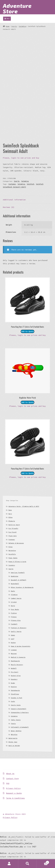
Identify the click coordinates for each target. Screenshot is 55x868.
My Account (9, 864)
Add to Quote (27, 331)
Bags (10, 510)
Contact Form (12, 778)
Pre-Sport (15, 672)
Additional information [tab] (14, 200)
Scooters (12, 565)
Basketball (15, 584)
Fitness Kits (16, 620)
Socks (13, 701)
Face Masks (15, 609)
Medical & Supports (18, 657)
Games (13, 635)
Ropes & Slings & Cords (17, 562)
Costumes (12, 184)
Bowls (13, 591)
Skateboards (15, 690)
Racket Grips (16, 676)
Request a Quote (14, 793)
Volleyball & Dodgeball (20, 727)
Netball (14, 668)
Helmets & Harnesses (16, 543)
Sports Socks (16, 705)
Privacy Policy (13, 788)
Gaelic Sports (16, 631)
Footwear (12, 540)
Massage (14, 654)
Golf (13, 639)
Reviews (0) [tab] (9, 207)
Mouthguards (15, 661)
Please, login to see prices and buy (21, 158)
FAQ (8, 783)
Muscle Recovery (17, 665)
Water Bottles (16, 731)
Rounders (14, 679)
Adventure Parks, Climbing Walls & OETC (24, 506)
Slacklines (15, 694)
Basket (43, 862)
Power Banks (13, 558)
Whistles (14, 735)
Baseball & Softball (19, 580)
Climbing (14, 595)
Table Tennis (16, 720)
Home (8, 26)
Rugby (13, 683)
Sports (14, 26)
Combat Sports (16, 598)
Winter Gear (13, 742)
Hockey (13, 643)
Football (14, 624)
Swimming (23, 26)
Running (14, 687)
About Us (10, 774)
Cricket (14, 602)
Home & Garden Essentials (21, 646)
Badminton (15, 576)
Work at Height (14, 746)
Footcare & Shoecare (19, 628)
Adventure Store (17, 8)
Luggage (14, 650)
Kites (11, 547)
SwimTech (30, 184)
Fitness (14, 617)
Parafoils (12, 554)
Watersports (13, 738)
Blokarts (12, 521)
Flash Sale (13, 536)
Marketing (12, 550)
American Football (18, 573)
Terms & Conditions (15, 798)
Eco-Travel (13, 532)
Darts (13, 606)
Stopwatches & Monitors (20, 712)
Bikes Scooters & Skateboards (22, 587)
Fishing (14, 613)
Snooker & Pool (17, 698)
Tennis (13, 724)
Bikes (11, 517)
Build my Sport (14, 525)
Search (27, 864)
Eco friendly (13, 528)
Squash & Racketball (19, 709)
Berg (10, 514)
